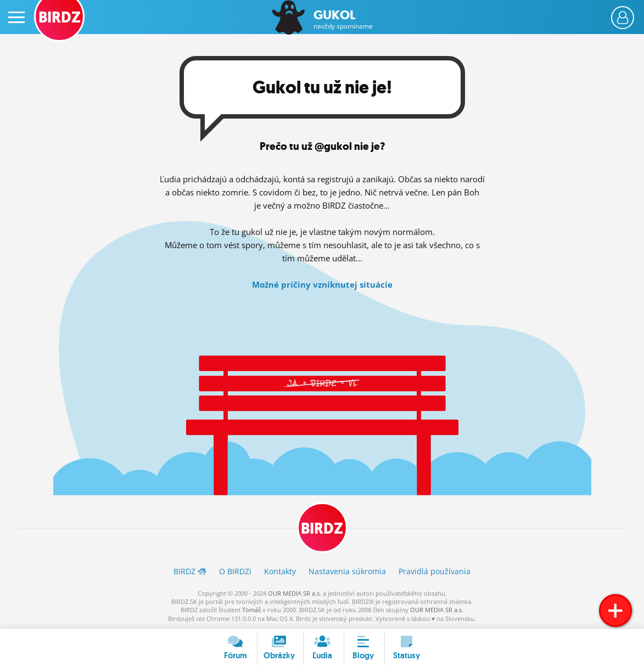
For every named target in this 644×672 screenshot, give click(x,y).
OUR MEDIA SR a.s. (295, 593)
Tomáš (251, 610)
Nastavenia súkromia (347, 571)
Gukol (343, 19)
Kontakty (280, 571)
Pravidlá (435, 571)
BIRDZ (322, 528)
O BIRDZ (235, 571)
